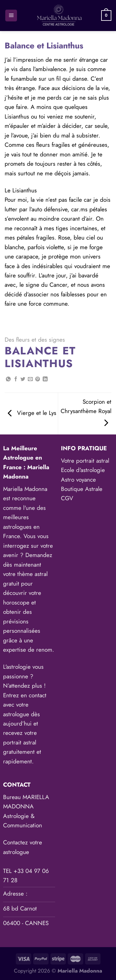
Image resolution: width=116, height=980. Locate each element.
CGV (67, 498)
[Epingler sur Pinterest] (38, 379)
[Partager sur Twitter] (23, 379)
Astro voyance (78, 480)
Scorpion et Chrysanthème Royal (86, 412)
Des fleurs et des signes (35, 340)
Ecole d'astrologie (83, 470)
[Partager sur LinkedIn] (45, 379)
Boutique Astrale (82, 489)
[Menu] (11, 16)
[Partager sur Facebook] (16, 379)
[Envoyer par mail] (30, 379)
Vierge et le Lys (32, 413)
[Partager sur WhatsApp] (8, 379)
